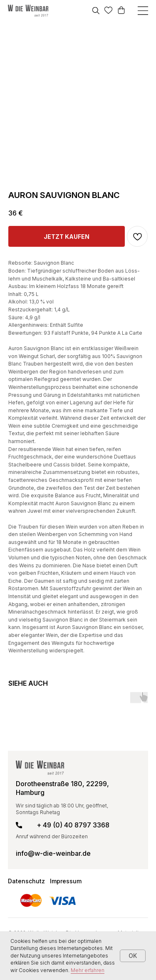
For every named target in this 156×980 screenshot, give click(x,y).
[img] (28, 11)
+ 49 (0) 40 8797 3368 (73, 825)
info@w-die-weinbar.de (53, 853)
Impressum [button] (66, 881)
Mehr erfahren (88, 970)
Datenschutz (26, 881)
